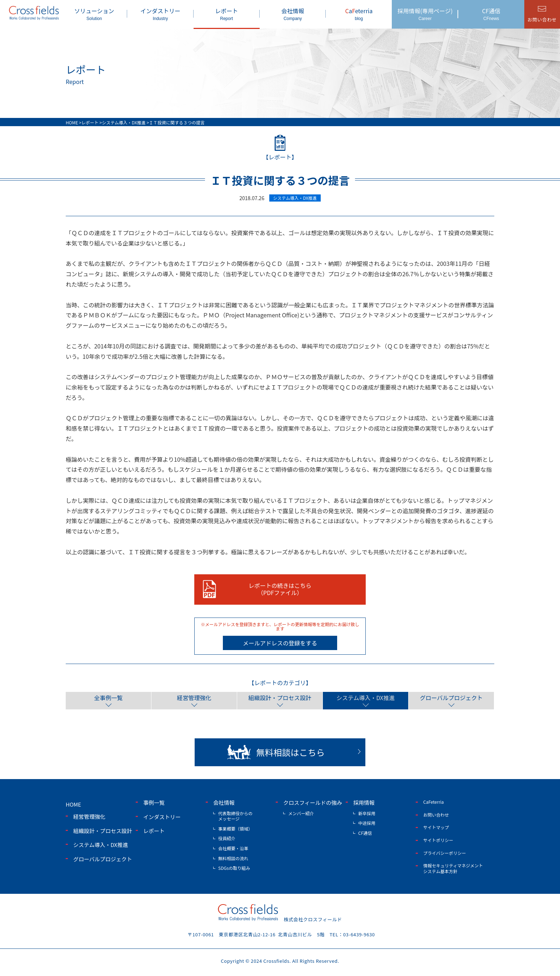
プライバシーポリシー (445, 853)
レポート (227, 14)
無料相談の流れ (233, 858)
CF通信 (491, 14)
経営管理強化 (194, 698)
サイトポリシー (438, 840)
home (73, 804)
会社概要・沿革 (233, 848)
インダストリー (160, 14)
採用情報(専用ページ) (425, 14)
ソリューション (94, 14)
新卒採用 (367, 813)
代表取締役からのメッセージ (235, 816)
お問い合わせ (436, 815)
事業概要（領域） (235, 829)
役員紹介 (227, 838)
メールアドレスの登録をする (280, 643)
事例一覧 (154, 802)
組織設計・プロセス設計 (280, 698)
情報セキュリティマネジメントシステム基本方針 (453, 868)
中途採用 (367, 823)
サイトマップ (436, 827)
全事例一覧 (108, 698)
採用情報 (364, 802)
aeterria (359, 14)
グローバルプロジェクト (451, 698)
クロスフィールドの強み (313, 802)
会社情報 (293, 14)
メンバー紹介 (301, 813)
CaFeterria (434, 802)
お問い (542, 19)
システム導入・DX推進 (366, 698)
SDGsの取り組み (234, 868)
